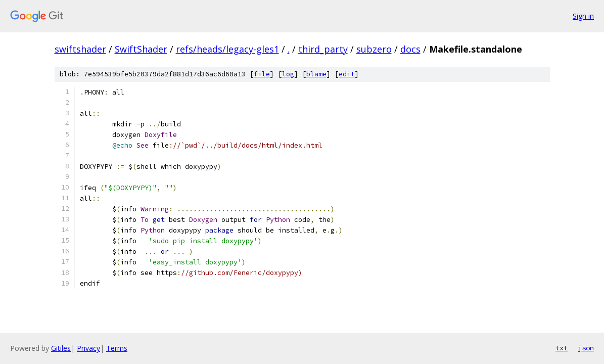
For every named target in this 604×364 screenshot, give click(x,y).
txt (562, 348)
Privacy (88, 348)
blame (316, 74)
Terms (117, 348)
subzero (374, 49)
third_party (323, 49)
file (262, 74)
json (586, 348)
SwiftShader (141, 49)
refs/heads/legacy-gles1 (227, 49)
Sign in (583, 16)
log (288, 74)
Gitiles (61, 348)
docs (410, 49)
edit (347, 74)
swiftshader (80, 49)
